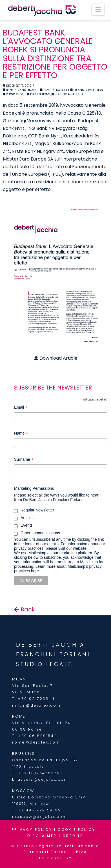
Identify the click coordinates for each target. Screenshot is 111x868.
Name (21, 434)
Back (24, 609)
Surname (24, 460)
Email (21, 408)
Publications (39, 94)
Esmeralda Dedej (55, 90)
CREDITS (73, 836)
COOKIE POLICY (77, 830)
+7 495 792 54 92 (39, 810)
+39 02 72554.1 (36, 699)
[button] (98, 10)
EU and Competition (87, 90)
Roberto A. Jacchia (67, 94)
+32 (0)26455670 (39, 773)
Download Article (56, 358)
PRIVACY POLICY (32, 830)
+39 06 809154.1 (37, 736)
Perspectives (14, 94)
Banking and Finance (21, 90)
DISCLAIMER (42, 836)
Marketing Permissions (34, 488)
